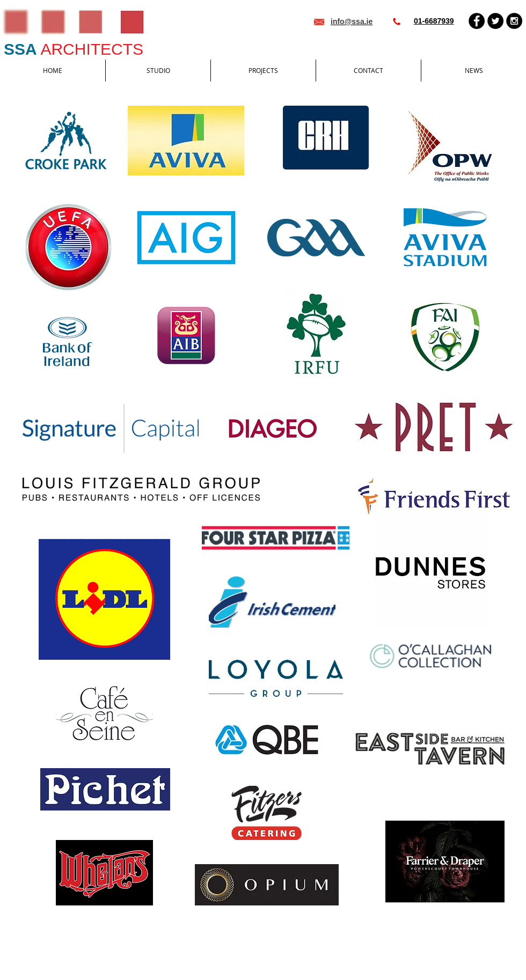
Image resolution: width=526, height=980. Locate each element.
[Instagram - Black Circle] (514, 21)
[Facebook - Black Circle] (477, 21)
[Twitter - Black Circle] (495, 21)
